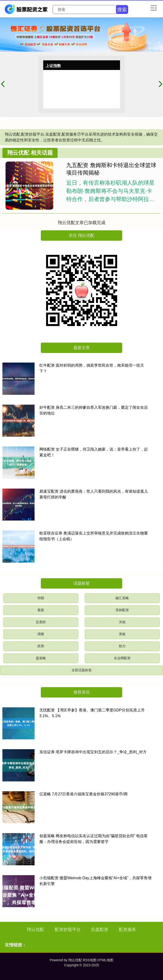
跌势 (41, 646)
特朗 (41, 598)
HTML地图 (105, 960)
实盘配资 (100, 930)
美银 (122, 634)
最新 (41, 610)
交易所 (41, 622)
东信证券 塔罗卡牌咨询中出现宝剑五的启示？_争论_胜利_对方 (93, 752)
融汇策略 (122, 598)
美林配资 (122, 610)
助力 (122, 646)
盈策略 (41, 658)
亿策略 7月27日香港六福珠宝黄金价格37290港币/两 (84, 794)
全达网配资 (122, 658)
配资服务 (127, 930)
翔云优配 (36, 930)
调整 (41, 634)
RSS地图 (90, 960)
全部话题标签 (82, 670)
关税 (122, 622)
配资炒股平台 (68, 930)
